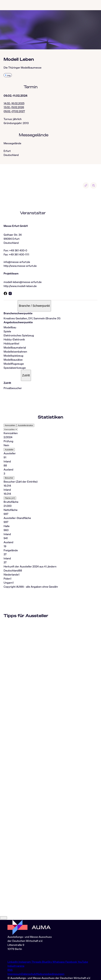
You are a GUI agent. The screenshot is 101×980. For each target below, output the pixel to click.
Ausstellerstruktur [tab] (25, 426)
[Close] (4, 949)
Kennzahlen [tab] (10, 426)
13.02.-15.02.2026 (14, 107)
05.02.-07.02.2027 (14, 111)
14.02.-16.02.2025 (14, 103)
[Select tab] (11, 430)
